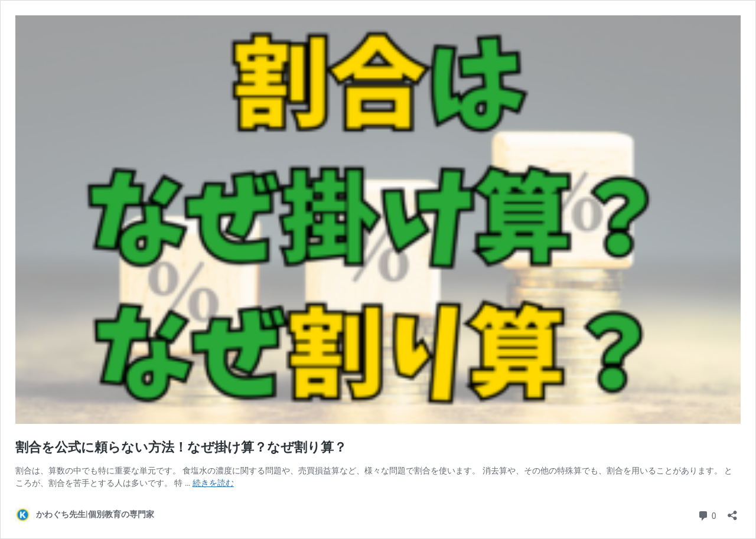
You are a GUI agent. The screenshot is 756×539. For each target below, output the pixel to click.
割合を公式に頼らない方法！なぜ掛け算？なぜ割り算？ (181, 447)
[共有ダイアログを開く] (732, 512)
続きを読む (213, 483)
